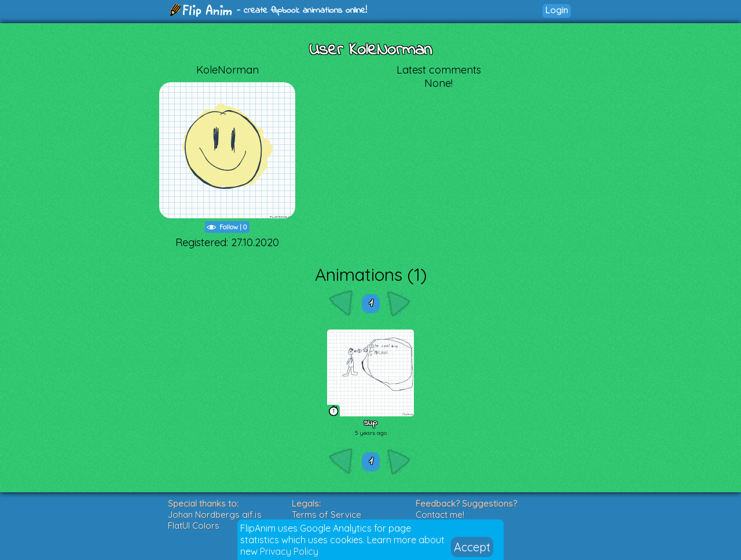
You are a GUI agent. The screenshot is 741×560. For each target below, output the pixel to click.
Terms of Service (327, 515)
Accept (472, 547)
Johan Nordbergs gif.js (215, 515)
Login (557, 10)
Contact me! (440, 515)
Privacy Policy (289, 551)
